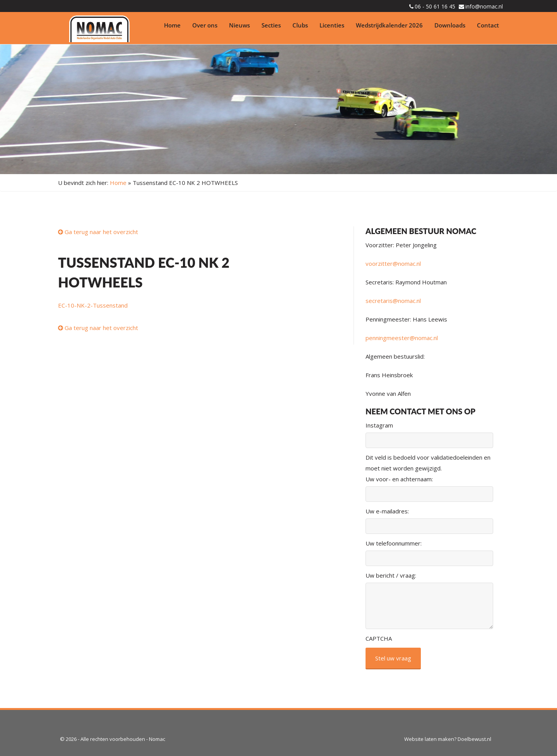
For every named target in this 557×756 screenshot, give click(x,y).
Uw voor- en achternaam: (399, 479)
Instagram (379, 425)
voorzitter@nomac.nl (393, 263)
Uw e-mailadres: (387, 511)
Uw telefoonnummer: (394, 543)
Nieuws (239, 25)
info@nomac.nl (484, 6)
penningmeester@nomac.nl (402, 338)
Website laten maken (429, 739)
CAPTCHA (379, 638)
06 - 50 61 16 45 (435, 6)
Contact (488, 25)
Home (172, 25)
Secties (271, 25)
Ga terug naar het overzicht (98, 232)
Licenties (332, 25)
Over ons (205, 25)
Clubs (300, 25)
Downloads (450, 25)
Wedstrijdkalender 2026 (389, 25)
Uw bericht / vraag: (391, 575)
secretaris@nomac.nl (393, 301)
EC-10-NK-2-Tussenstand (93, 305)
